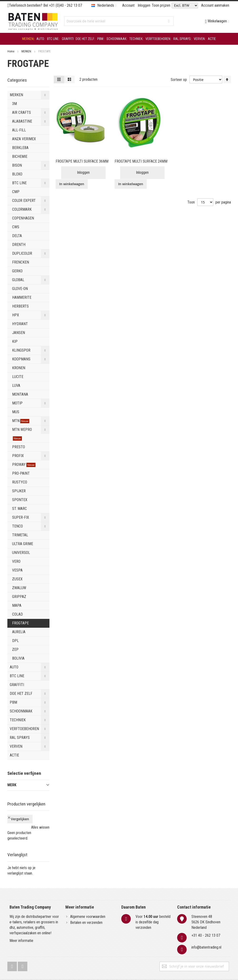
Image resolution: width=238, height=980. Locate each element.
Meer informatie (21, 926)
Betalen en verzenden (86, 908)
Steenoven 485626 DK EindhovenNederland (206, 907)
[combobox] (119, 21)
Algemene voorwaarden (88, 902)
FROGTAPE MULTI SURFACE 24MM (141, 161)
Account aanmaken (215, 5)
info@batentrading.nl (206, 933)
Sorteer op (179, 79)
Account (128, 5)
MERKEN (27, 51)
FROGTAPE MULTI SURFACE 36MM (82, 161)
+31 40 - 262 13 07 (206, 921)
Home (11, 51)
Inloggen (144, 5)
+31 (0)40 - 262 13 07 (66, 5)
